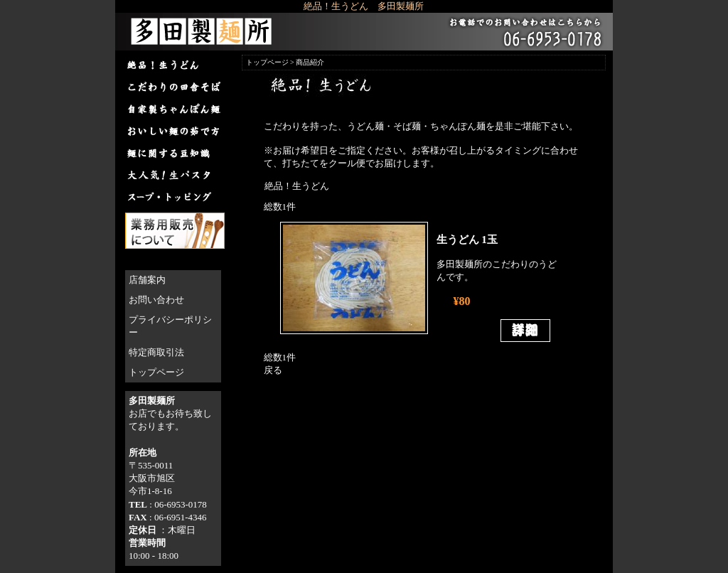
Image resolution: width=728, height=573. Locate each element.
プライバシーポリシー (170, 326)
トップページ (156, 372)
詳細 (525, 331)
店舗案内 (147, 280)
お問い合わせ (156, 300)
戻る (273, 370)
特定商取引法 (156, 352)
